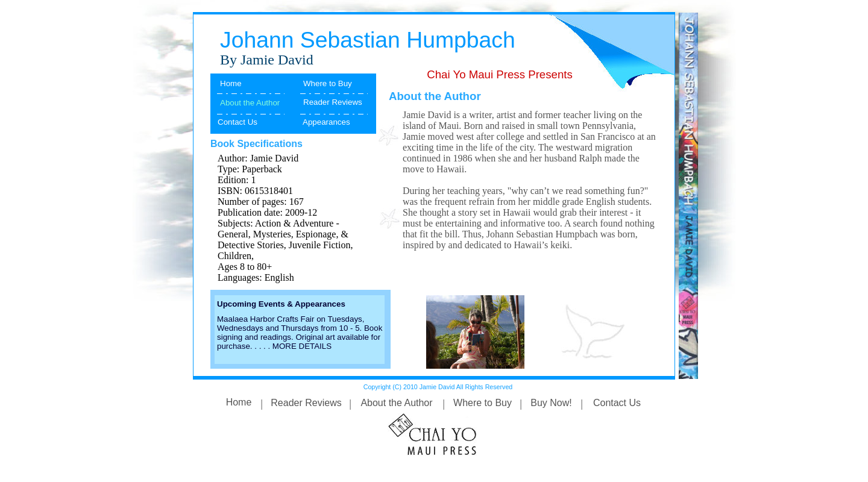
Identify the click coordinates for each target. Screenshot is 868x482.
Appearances (326, 122)
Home (231, 83)
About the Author (396, 403)
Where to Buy (328, 83)
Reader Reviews (333, 102)
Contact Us (237, 122)
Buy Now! (551, 403)
